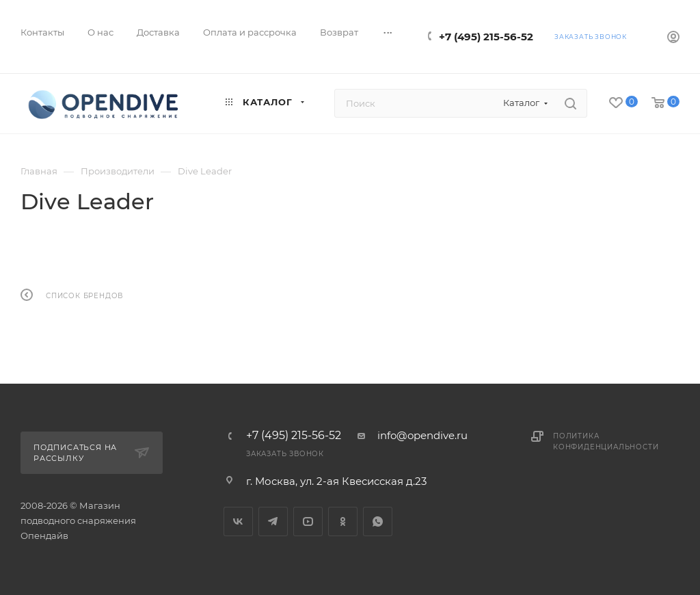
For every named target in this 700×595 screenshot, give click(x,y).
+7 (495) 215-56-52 (486, 37)
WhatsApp (378, 521)
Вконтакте (238, 521)
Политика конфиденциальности (606, 441)
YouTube (308, 521)
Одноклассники (343, 521)
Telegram (273, 521)
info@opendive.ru (422, 435)
